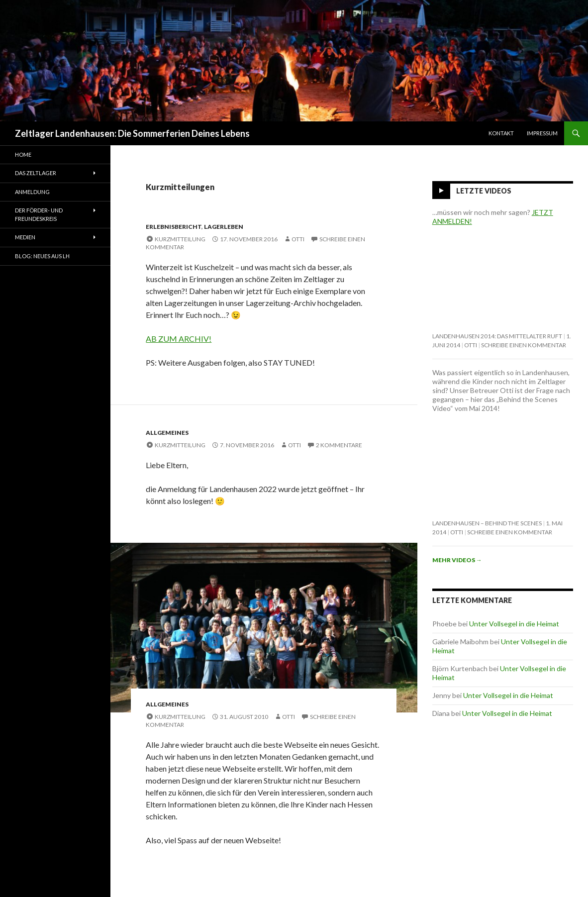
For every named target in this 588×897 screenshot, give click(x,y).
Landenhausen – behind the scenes (487, 523)
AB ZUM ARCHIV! (179, 339)
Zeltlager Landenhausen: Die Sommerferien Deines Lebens (132, 133)
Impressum (542, 133)
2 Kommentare (339, 445)
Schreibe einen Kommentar (524, 345)
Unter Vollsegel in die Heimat (514, 624)
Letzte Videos (484, 191)
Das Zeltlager (36, 173)
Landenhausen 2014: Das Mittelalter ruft (497, 336)
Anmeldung (32, 192)
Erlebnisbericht (174, 227)
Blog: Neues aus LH (42, 256)
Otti (298, 239)
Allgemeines (167, 433)
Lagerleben (224, 227)
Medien (25, 237)
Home (23, 154)
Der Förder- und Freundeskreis (39, 214)
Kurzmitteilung (180, 239)
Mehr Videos (457, 560)
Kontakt (501, 133)
